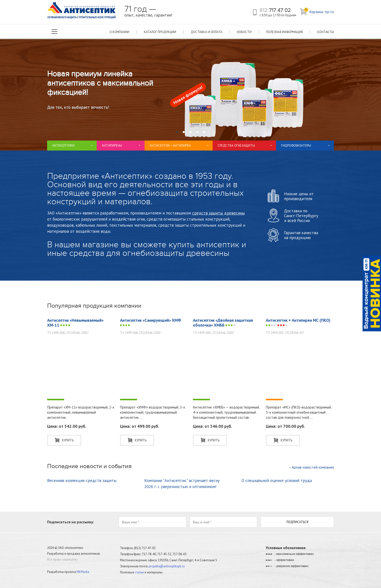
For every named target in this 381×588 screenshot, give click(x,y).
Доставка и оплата (207, 32)
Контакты (326, 32)
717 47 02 (275, 10)
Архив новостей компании (311, 467)
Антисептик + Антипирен (170, 146)
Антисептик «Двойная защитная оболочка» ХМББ (223, 323)
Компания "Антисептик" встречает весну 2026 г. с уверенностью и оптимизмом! (182, 484)
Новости (244, 32)
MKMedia (83, 572)
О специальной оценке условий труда (277, 481)
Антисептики (63, 146)
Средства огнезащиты (236, 146)
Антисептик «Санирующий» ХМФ (151, 322)
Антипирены (112, 146)
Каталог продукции (160, 32)
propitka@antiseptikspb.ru (167, 566)
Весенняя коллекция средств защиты (82, 481)
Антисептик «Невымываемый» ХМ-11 (75, 323)
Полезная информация (284, 32)
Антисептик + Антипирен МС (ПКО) (298, 323)
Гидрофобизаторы (296, 146)
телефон (255, 12)
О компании (119, 32)
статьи (139, 572)
